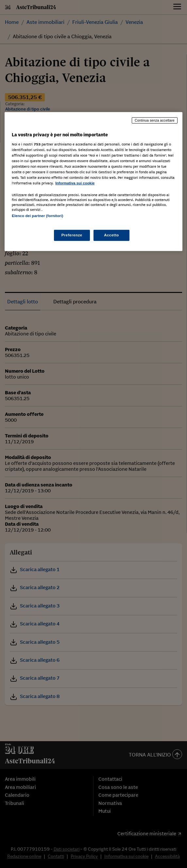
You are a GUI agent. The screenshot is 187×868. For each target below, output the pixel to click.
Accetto (111, 235)
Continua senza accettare (155, 120)
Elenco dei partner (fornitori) (37, 216)
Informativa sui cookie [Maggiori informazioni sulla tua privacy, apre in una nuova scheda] (75, 183)
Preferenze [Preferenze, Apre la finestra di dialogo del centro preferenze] (72, 235)
